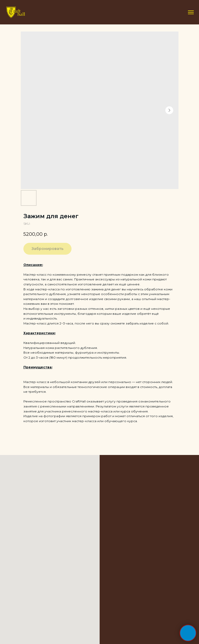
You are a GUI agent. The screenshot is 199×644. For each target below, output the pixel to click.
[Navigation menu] (191, 12)
